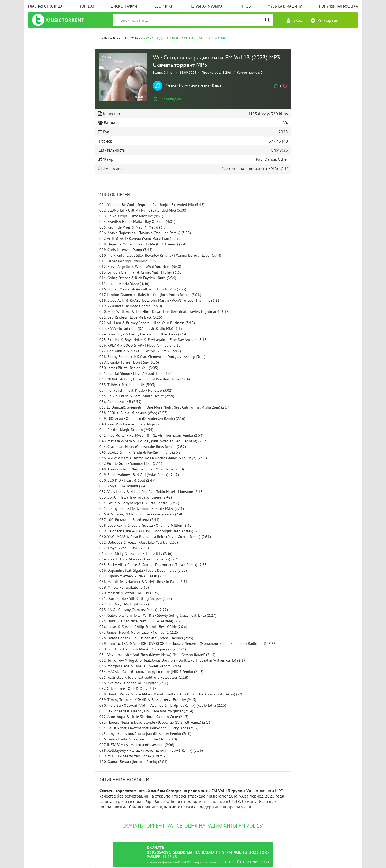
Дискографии (124, 6)
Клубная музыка (207, 6)
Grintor (168, 72)
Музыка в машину (285, 6)
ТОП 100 (87, 6)
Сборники (164, 6)
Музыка (170, 85)
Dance (217, 85)
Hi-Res (245, 6)
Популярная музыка (338, 6)
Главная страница (45, 6)
